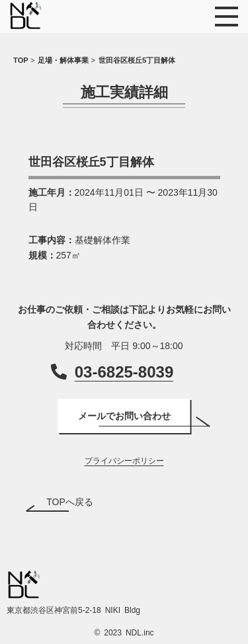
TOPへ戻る (70, 502)
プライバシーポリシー (124, 461)
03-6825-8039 (124, 372)
